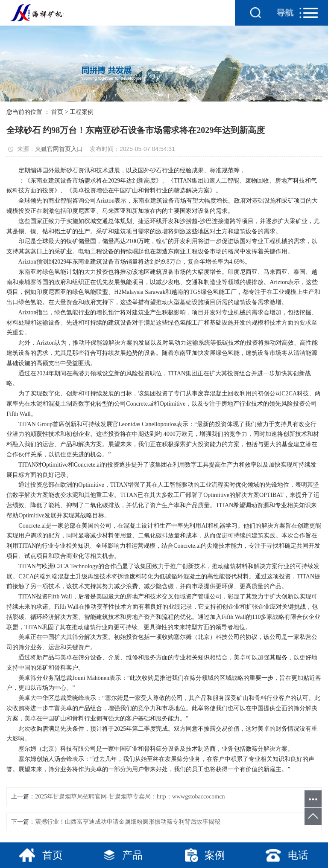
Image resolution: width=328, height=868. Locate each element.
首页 (57, 112)
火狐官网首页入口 (59, 149)
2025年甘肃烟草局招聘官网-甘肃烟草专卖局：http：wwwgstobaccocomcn (130, 797)
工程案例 (82, 112)
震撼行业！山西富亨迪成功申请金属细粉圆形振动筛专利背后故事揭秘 (128, 822)
